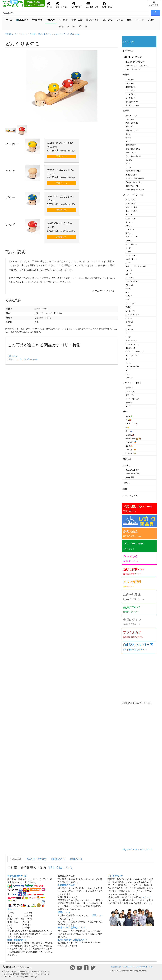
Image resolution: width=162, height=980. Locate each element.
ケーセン (129, 241)
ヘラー (128, 333)
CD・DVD (108, 20)
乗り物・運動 (92, 20)
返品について (64, 912)
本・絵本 (63, 20)
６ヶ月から (130, 83)
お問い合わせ (142, 967)
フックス (129, 318)
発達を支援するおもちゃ (135, 190)
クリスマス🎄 (131, 453)
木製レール (130, 127)
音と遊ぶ (129, 160)
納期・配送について (17, 940)
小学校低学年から (132, 102)
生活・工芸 (77, 20)
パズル (128, 167)
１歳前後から (131, 87)
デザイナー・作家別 (132, 383)
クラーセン (130, 395)
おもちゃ (51, 20)
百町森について (58, 859)
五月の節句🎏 (131, 442)
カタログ (127, 465)
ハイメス (129, 296)
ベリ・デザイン (131, 340)
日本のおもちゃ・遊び (134, 182)
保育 (61, 26)
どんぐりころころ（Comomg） (67, 34)
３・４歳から (131, 94)
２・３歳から (131, 91)
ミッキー (129, 359)
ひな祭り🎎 (130, 435)
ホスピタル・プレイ (133, 186)
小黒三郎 (129, 403)
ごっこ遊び (130, 119)
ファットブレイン (132, 315)
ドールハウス (131, 153)
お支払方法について (17, 876)
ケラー (128, 252)
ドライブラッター (132, 281)
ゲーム (128, 164)
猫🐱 (128, 427)
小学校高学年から (132, 105)
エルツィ (129, 215)
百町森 (128, 307)
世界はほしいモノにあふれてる (137, 66)
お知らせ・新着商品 (36, 859)
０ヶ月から (130, 80)
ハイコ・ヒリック (132, 399)
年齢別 (126, 75)
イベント (139, 20)
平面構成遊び (131, 145)
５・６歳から (131, 98)
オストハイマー (131, 218)
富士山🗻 (129, 431)
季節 (125, 412)
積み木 (128, 138)
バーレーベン (131, 303)
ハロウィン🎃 (131, 450)
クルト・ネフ (131, 391)
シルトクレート (131, 259)
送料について (14, 909)
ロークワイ (130, 378)
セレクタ (129, 270)
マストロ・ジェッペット (135, 352)
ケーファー (130, 248)
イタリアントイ (131, 207)
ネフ (127, 292)
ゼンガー (129, 274)
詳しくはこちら (61, 868)
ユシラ (128, 363)
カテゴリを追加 (130, 496)
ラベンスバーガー (132, 366)
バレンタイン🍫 (132, 424)
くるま (128, 134)
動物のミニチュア (132, 130)
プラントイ (130, 329)
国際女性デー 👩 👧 (133, 439)
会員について (76, 859)
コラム (120, 20)
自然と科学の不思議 (133, 171)
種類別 (33, 34)
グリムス (129, 233)
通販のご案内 (16, 859)
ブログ (151, 20)
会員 (129, 20)
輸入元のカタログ (132, 470)
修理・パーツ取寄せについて (72, 928)
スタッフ (147, 897)
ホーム (9, 20)
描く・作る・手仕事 (133, 156)
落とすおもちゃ (45, 34)
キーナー (129, 222)
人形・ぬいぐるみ (132, 123)
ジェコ (128, 263)
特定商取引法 (116, 967)
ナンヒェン (130, 285)
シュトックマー (131, 255)
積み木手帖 (130, 477)
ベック (128, 337)
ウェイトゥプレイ (132, 211)
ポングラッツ (131, 348)
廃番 (125, 489)
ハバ (127, 300)
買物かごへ (62, 156)
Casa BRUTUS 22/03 (133, 69)
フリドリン (130, 322)
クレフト (129, 226)
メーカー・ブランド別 (133, 195)
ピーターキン (131, 311)
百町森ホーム (11, 34)
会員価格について (66, 885)
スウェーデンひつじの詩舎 (136, 266)
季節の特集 (37, 20)
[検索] (15, 13)
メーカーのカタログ (133, 474)
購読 (151, 967)
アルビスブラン (131, 200)
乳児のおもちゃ (131, 116)
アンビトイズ (131, 203)
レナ (127, 374)
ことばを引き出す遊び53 (135, 62)
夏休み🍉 (129, 446)
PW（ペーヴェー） (133, 344)
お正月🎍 (129, 416)
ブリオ (128, 326)
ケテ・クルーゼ (131, 244)
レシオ (128, 370)
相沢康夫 (129, 388)
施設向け (127, 459)
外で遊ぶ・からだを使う (135, 178)
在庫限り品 (128, 51)
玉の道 (128, 141)
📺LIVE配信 (22, 20)
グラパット (130, 229)
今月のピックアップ (132, 57)
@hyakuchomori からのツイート (137, 849)
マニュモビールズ (132, 355)
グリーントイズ (131, 237)
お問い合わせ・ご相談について (73, 940)
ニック (128, 289)
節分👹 (128, 420)
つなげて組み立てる (133, 149)
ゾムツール (130, 278)
